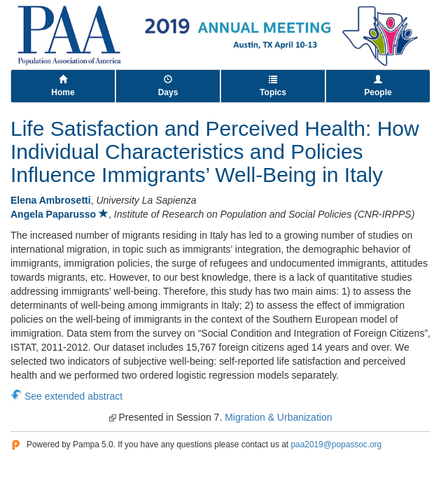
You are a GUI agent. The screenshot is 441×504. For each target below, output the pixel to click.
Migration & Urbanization (278, 417)
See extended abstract (73, 396)
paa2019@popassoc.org (336, 444)
